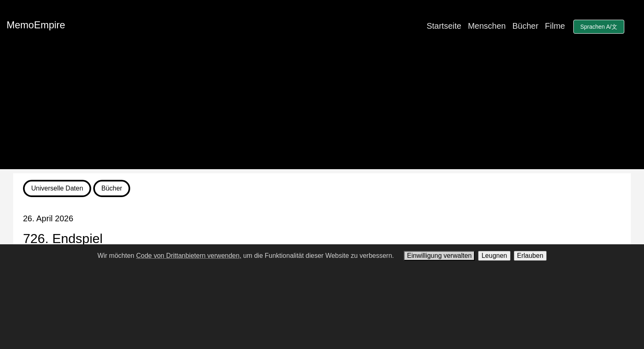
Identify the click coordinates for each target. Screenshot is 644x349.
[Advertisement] (322, 112)
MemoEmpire (36, 25)
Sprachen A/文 (599, 27)
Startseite (444, 26)
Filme (555, 26)
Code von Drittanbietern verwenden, (189, 256)
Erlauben (530, 256)
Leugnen (494, 256)
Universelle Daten (57, 188)
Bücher (525, 26)
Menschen (487, 26)
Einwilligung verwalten (439, 256)
